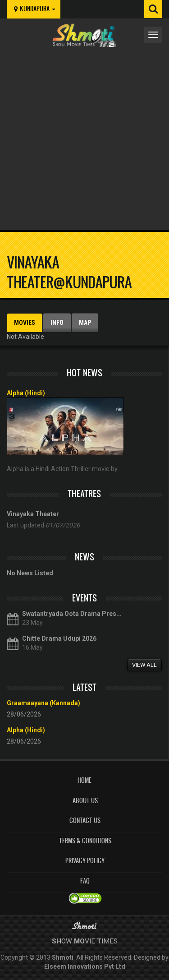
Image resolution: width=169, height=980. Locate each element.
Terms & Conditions (85, 841)
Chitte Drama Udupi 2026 (59, 638)
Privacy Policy (85, 861)
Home (84, 780)
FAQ (85, 881)
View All (144, 665)
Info (57, 323)
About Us (85, 801)
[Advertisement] (84, 136)
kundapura (34, 9)
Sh (57, 941)
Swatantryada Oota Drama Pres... (72, 614)
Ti (100, 941)
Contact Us (85, 821)
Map (85, 323)
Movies (25, 323)
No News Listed (30, 573)
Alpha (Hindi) (26, 393)
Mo (79, 941)
